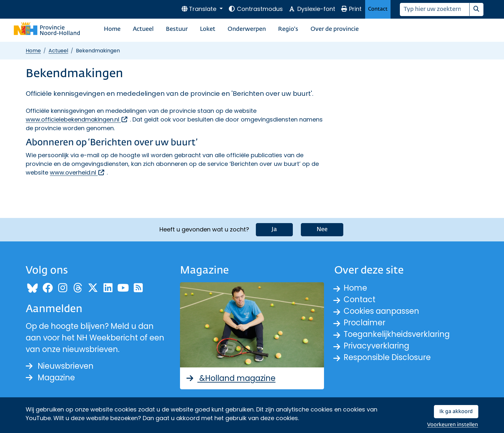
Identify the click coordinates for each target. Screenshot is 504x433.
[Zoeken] (435, 9)
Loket (208, 29)
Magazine (50, 378)
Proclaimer (364, 323)
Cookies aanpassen (381, 311)
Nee (322, 230)
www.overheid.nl (77, 172)
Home (112, 29)
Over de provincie (335, 29)
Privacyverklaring (376, 346)
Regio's (288, 29)
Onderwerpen (247, 29)
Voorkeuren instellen (453, 425)
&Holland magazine (230, 378)
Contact (378, 9)
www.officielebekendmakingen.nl (77, 119)
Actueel (143, 29)
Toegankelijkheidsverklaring (397, 334)
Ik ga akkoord (456, 412)
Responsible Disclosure (387, 357)
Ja (274, 230)
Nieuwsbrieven (60, 366)
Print (351, 9)
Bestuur (177, 29)
